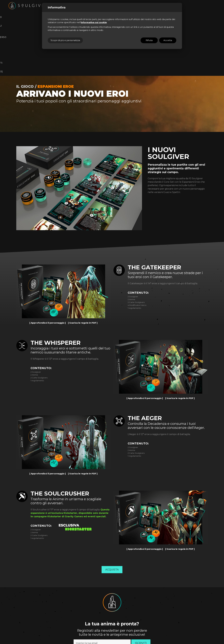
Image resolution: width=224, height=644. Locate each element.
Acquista (112, 505)
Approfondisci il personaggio (48, 258)
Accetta (168, 40)
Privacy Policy (126, 588)
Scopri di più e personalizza (65, 40)
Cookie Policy (74, 627)
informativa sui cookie (94, 22)
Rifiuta (149, 40)
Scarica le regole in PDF (83, 258)
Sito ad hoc (95, 627)
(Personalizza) (84, 627)
